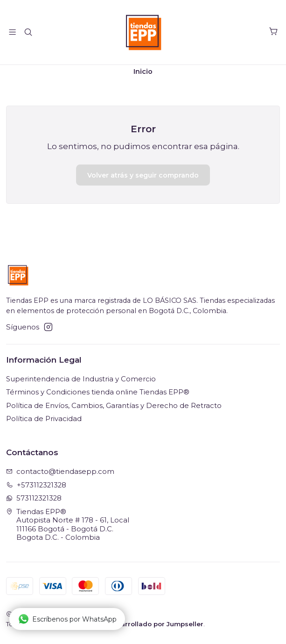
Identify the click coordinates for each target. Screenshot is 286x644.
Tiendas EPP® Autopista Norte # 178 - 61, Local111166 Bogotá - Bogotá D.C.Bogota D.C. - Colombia (68, 528)
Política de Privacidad (44, 422)
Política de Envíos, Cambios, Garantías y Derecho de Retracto (114, 409)
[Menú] (13, 32)
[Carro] (273, 32)
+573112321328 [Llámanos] (36, 488)
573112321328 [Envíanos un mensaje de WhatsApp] (34, 501)
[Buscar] (28, 32)
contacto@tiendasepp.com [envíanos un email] (60, 475)
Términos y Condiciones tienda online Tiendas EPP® (98, 395)
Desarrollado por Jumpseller (156, 627)
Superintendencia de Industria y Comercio (81, 382)
